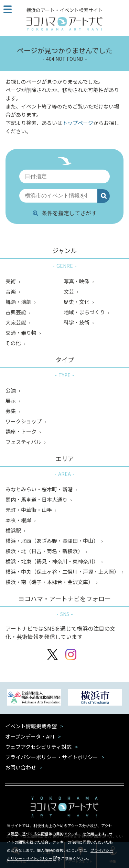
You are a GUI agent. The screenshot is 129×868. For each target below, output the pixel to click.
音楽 (11, 291)
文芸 (69, 291)
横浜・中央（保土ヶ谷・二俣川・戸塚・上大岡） (63, 572)
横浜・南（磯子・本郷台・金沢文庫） (50, 582)
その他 (14, 343)
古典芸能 (16, 312)
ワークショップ (24, 421)
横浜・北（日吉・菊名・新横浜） (45, 551)
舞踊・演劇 (19, 302)
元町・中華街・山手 (29, 510)
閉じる (119, 824)
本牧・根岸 (19, 520)
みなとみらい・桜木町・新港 (40, 489)
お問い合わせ (21, 767)
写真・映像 (77, 281)
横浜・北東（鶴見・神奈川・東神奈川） (52, 561)
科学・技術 (77, 322)
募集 (11, 411)
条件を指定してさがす (65, 213)
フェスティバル (24, 442)
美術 (11, 281)
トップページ (78, 123)
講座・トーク (21, 431)
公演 (11, 390)
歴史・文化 (77, 302)
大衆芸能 (16, 322)
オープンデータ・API (30, 736)
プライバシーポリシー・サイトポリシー (52, 757)
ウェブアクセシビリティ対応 (38, 747)
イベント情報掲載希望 (31, 726)
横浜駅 (14, 530)
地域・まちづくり (85, 312)
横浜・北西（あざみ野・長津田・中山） (52, 541)
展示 (11, 401)
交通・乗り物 (21, 333)
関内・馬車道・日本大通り (37, 499)
